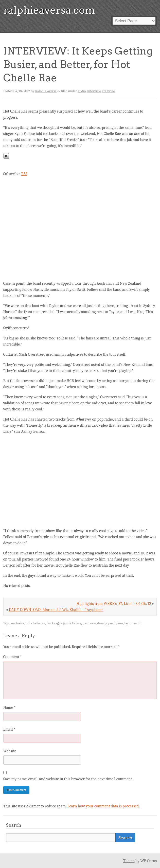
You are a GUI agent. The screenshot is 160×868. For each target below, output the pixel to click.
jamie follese (72, 623)
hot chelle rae (35, 623)
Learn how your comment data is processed (103, 806)
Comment (13, 657)
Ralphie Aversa (46, 91)
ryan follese (115, 623)
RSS (24, 174)
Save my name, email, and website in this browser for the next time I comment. (68, 779)
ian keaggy (54, 623)
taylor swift (132, 623)
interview (94, 91)
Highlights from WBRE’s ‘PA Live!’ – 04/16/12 (114, 604)
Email (9, 729)
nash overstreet (94, 623)
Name (10, 708)
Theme (129, 861)
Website (10, 751)
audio (82, 91)
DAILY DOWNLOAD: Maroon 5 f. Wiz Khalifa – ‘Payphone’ (56, 610)
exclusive (18, 623)
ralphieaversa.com (49, 10)
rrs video (109, 91)
